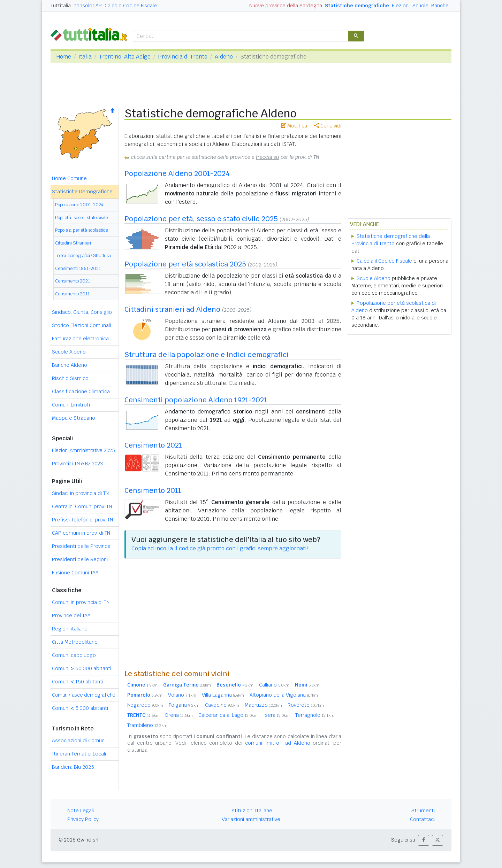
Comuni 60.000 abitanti (82, 668)
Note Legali (81, 811)
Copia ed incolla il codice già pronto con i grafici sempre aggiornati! (220, 548)
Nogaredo (145, 705)
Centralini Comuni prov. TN (82, 506)
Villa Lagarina (223, 695)
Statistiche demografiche (357, 6)
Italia (85, 57)
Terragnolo (315, 715)
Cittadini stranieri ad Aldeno (172, 309)
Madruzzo (263, 705)
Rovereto (306, 705)
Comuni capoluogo (74, 655)
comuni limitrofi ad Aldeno (278, 743)
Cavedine (222, 705)
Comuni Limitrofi (71, 405)
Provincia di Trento (183, 57)
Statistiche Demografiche (82, 192)
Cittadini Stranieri (73, 243)
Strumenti (423, 811)
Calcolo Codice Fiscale (131, 6)
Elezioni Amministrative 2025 (83, 450)
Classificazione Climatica (81, 392)
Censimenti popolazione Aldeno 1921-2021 (196, 400)
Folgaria (184, 705)
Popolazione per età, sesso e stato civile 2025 (201, 219)
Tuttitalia (61, 6)
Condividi (328, 126)
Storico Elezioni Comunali (81, 325)
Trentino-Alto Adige (125, 57)
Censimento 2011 (72, 294)
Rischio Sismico (70, 378)
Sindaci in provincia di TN (80, 493)
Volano (182, 695)
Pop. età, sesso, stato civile (81, 218)
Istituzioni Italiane (251, 811)
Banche (440, 6)
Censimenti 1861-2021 (78, 268)
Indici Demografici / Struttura (83, 255)
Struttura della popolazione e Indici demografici (207, 355)
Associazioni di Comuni (79, 741)
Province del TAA (71, 615)
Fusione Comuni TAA (75, 573)
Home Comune (69, 178)
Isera (276, 715)
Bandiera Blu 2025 (73, 767)
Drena (179, 715)
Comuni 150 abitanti (78, 682)
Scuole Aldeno (69, 352)
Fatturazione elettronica (80, 339)
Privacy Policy (83, 819)
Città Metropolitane (75, 642)
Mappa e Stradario (74, 418)
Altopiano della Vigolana (284, 695)
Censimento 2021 (73, 281)
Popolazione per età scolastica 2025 (185, 264)
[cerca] (240, 36)
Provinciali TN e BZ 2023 (77, 464)
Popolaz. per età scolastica (82, 230)
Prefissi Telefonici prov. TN (82, 520)
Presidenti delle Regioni (80, 559)
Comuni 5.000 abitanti (80, 708)
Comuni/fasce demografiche (84, 695)
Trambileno (147, 725)
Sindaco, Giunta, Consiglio (82, 312)
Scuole (420, 6)
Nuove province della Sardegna (286, 6)
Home (64, 57)
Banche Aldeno (70, 365)
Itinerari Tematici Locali (79, 754)
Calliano (274, 685)
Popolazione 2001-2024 (79, 205)
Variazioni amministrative (251, 819)
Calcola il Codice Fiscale (384, 261)
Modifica (294, 126)
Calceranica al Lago (228, 715)
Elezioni (401, 6)
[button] (424, 840)
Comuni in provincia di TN (81, 602)
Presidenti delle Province (81, 546)
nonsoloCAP (88, 6)
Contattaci (422, 819)
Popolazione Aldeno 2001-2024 (177, 173)
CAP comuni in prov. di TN (81, 533)
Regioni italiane (70, 629)
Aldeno (224, 57)
